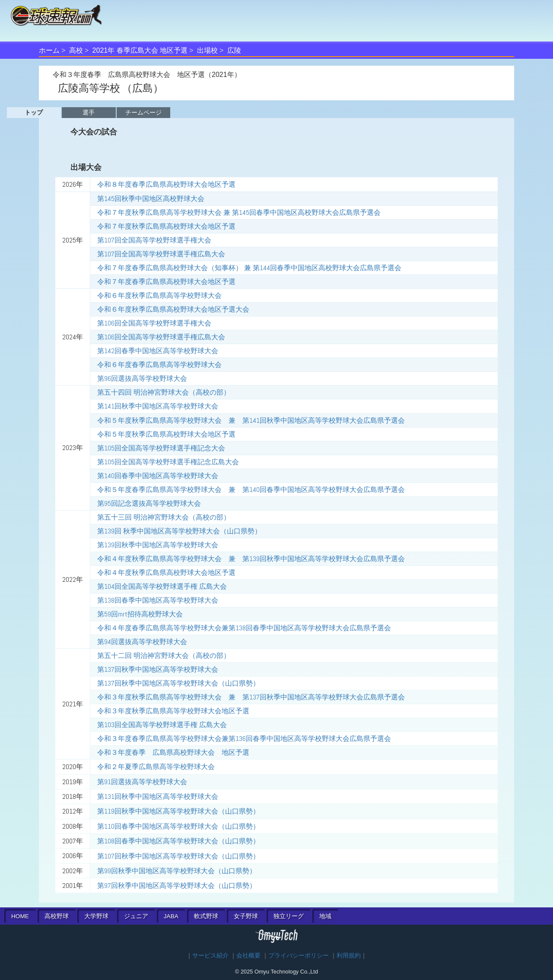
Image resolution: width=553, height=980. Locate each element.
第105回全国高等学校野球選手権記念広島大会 (168, 462)
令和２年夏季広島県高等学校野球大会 (156, 767)
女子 (246, 916)
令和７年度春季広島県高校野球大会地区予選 (166, 282)
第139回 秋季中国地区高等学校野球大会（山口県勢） (179, 531)
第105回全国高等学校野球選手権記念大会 (161, 448)
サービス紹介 (210, 956)
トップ (34, 112)
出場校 (207, 50)
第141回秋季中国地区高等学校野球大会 (158, 406)
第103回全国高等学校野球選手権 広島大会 (162, 725)
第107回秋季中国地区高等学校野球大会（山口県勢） (178, 856)
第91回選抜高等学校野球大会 (142, 782)
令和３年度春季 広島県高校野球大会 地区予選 (173, 752)
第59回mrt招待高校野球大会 (140, 614)
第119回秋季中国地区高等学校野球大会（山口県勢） (178, 811)
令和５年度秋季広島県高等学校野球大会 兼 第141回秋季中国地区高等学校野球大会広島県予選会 (251, 420)
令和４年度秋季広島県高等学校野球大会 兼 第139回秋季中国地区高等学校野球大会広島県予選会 (251, 559)
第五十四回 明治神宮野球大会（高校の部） (164, 392)
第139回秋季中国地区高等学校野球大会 (158, 545)
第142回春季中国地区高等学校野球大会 (158, 351)
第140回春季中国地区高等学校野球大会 (158, 476)
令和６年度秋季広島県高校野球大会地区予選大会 (173, 309)
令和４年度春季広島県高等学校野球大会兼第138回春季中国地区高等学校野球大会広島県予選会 (244, 628)
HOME (20, 916)
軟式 (206, 916)
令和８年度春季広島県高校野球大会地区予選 (166, 184)
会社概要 (248, 956)
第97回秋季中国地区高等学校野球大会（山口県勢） (177, 886)
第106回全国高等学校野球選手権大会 (154, 323)
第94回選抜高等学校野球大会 (142, 642)
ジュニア (136, 916)
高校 (76, 50)
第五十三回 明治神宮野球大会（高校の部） (164, 517)
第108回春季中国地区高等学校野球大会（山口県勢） (178, 841)
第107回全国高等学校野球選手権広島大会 (161, 254)
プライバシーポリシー (299, 956)
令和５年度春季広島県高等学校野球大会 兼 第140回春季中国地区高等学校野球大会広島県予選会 (251, 490)
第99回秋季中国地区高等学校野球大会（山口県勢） (177, 871)
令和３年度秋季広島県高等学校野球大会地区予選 (173, 711)
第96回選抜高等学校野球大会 (142, 378)
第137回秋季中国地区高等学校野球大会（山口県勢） (178, 683)
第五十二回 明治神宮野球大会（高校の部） (164, 656)
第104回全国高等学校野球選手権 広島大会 (162, 586)
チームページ (143, 112)
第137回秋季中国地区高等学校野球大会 (158, 669)
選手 (89, 112)
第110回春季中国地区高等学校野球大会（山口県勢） (178, 826)
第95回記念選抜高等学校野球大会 (149, 503)
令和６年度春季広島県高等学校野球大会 (159, 365)
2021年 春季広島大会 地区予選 (140, 50)
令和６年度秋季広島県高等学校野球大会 (159, 295)
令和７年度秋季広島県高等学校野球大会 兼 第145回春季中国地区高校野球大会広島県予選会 (239, 212)
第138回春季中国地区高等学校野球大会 (158, 600)
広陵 (234, 50)
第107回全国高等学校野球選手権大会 (154, 240)
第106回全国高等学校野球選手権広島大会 (161, 337)
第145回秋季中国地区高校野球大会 (151, 199)
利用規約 (349, 956)
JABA (171, 916)
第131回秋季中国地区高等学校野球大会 (158, 796)
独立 (289, 916)
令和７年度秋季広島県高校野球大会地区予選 (166, 226)
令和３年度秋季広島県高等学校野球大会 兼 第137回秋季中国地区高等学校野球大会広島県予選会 (251, 697)
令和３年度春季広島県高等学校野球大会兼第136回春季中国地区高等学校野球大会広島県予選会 (244, 739)
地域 (325, 916)
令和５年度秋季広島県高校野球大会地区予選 (166, 434)
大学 (96, 916)
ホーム (49, 50)
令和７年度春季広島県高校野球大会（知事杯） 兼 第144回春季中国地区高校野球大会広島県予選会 (249, 268)
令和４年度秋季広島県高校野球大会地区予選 (166, 573)
